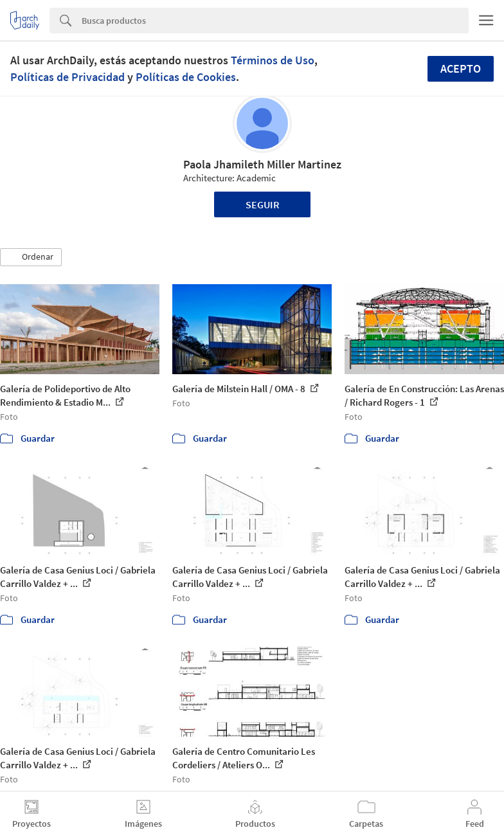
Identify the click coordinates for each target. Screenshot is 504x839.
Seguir (263, 204)
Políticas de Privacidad (67, 77)
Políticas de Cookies (186, 77)
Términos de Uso (273, 60)
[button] (31, 257)
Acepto (461, 68)
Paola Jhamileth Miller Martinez (262, 164)
